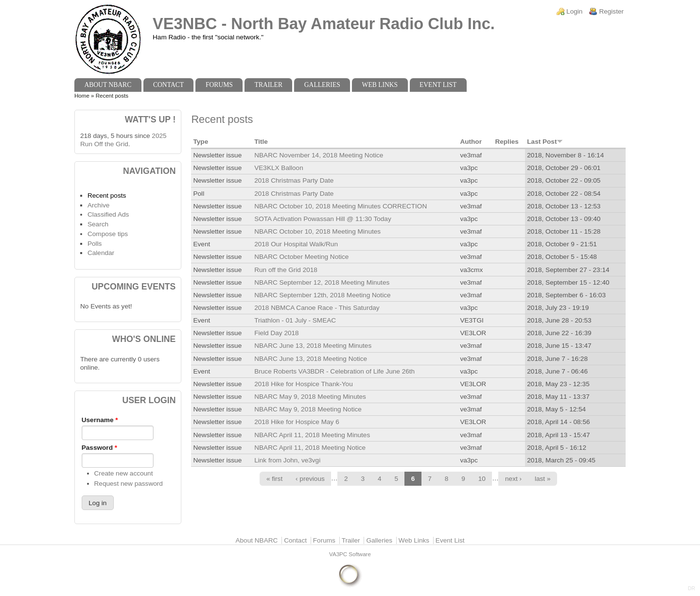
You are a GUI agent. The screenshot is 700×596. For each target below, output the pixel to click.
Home (82, 96)
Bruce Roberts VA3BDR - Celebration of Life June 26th (334, 371)
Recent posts (107, 196)
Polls (95, 244)
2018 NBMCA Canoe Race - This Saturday (317, 308)
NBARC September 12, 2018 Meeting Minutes (322, 282)
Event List (438, 85)
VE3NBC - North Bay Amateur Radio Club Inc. (324, 24)
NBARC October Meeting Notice (301, 257)
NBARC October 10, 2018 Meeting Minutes (317, 231)
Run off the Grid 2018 (286, 270)
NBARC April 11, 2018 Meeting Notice (310, 448)
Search (98, 224)
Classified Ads (108, 214)
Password (99, 448)
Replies (507, 142)
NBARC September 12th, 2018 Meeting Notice (322, 295)
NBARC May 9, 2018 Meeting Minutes (310, 397)
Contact (168, 85)
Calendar (101, 253)
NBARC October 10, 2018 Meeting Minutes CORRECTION (341, 206)
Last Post (545, 142)
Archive (98, 205)
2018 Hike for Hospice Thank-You (304, 384)
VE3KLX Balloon (279, 168)
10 (482, 479)
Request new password (129, 484)
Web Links (380, 85)
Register (611, 11)
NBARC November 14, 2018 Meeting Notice (319, 155)
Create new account (124, 473)
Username (100, 420)
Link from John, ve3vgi (287, 460)
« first (274, 479)
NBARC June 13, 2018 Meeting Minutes (313, 346)
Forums (219, 85)
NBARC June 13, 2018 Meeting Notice (311, 359)
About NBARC (108, 85)
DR (691, 588)
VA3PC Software (350, 554)
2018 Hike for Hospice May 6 (297, 422)
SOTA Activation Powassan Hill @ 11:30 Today (323, 219)
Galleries (322, 85)
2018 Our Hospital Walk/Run (296, 244)
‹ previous (310, 479)
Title (261, 142)
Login (574, 11)
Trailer (269, 85)
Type (201, 142)
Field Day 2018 (276, 333)
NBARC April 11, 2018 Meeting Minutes (312, 435)
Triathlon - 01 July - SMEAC (295, 320)
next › (513, 479)
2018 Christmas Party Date (294, 180)
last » (543, 479)
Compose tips (108, 234)
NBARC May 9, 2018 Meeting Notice (308, 409)
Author (471, 142)
